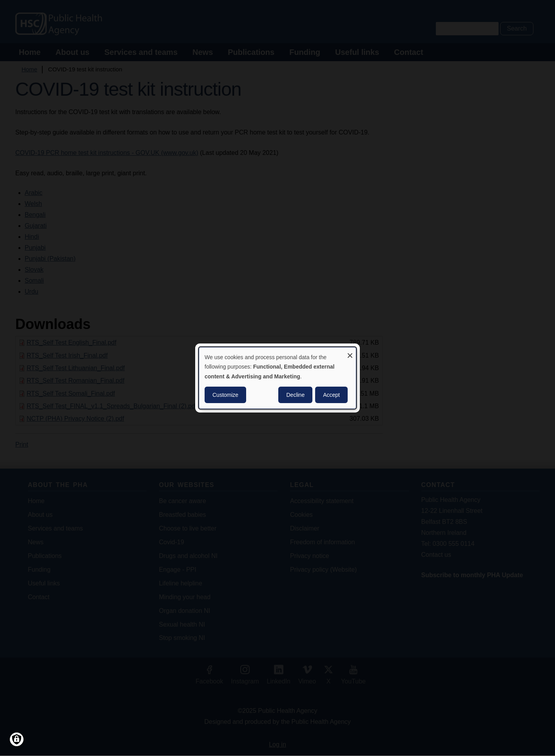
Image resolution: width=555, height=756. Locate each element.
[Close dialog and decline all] (350, 352)
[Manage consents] (17, 739)
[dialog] (277, 378)
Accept (331, 395)
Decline (295, 395)
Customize (225, 395)
